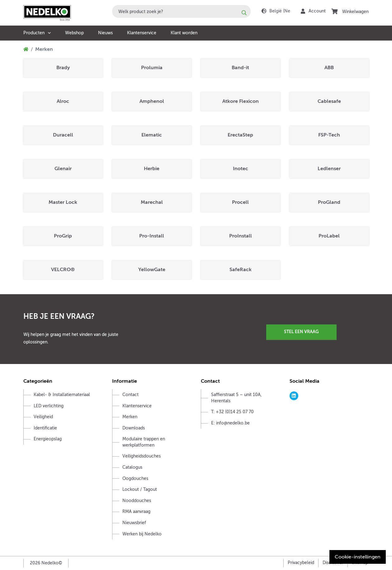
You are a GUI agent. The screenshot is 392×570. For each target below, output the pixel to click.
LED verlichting (49, 406)
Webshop (74, 33)
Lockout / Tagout (140, 489)
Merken (130, 417)
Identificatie (45, 428)
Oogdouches (135, 479)
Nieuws (105, 33)
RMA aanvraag (136, 512)
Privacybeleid (301, 563)
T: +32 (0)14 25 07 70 (232, 412)
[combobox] (181, 11)
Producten (34, 33)
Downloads (134, 428)
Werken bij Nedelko (142, 534)
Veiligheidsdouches (142, 456)
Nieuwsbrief (134, 523)
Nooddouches (137, 501)
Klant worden (184, 33)
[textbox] (181, 11)
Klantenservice (142, 33)
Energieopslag (48, 439)
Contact (130, 395)
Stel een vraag (301, 332)
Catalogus (132, 467)
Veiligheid (43, 417)
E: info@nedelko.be (230, 423)
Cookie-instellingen (358, 557)
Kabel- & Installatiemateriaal (62, 395)
